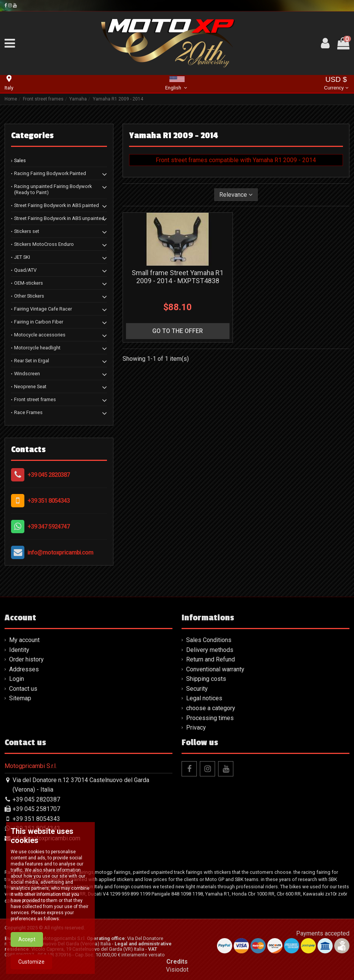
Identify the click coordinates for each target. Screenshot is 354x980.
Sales (20, 160)
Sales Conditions (209, 640)
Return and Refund (210, 659)
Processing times (210, 718)
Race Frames (28, 412)
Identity (19, 650)
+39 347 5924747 (49, 527)
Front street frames (35, 399)
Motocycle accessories (40, 335)
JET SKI (22, 257)
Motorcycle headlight (37, 348)
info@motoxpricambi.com (60, 552)
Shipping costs (206, 679)
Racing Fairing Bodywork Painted (50, 173)
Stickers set (27, 231)
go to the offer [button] (178, 331)
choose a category (211, 708)
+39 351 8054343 (49, 501)
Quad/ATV (25, 270)
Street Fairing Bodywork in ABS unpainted (59, 218)
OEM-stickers (29, 283)
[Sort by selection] (236, 194)
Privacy (196, 727)
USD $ (336, 84)
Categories (32, 135)
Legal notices (204, 698)
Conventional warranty (215, 669)
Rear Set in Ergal (32, 361)
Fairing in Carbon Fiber (39, 322)
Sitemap (20, 698)
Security (197, 689)
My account (24, 640)
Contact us (23, 689)
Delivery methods (210, 650)
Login (17, 679)
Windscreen (27, 374)
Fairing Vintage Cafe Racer (43, 309)
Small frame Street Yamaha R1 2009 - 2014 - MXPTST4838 (178, 277)
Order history (26, 659)
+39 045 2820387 (49, 475)
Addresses (24, 669)
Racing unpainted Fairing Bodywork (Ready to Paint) (53, 189)
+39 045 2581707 (36, 809)
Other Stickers (29, 296)
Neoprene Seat (30, 386)
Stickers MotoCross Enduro (44, 244)
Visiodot (177, 970)
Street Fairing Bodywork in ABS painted (57, 205)
